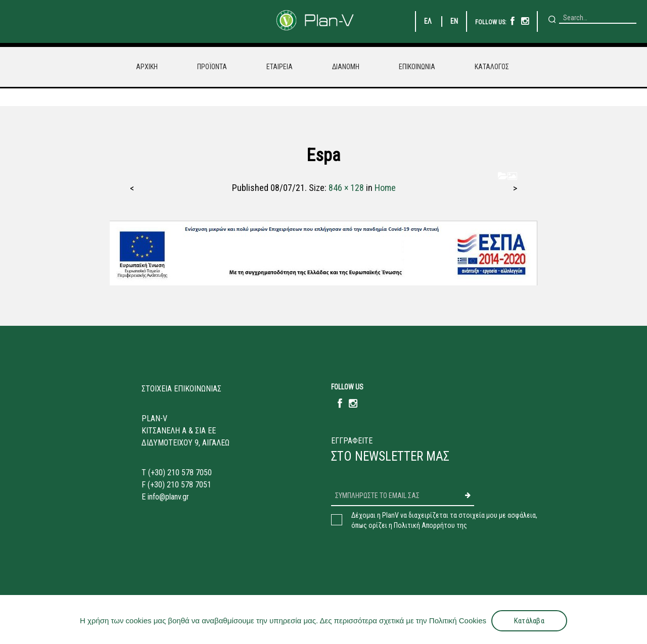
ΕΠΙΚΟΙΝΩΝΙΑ (417, 67)
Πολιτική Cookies (458, 621)
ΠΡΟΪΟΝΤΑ (212, 67)
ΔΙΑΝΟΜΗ (346, 67)
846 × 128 (346, 188)
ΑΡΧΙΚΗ (147, 67)
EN (454, 21)
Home (385, 188)
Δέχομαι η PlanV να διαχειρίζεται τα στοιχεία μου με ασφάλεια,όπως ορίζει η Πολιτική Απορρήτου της (444, 520)
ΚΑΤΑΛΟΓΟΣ (492, 67)
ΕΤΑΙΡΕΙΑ (280, 67)
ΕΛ (428, 21)
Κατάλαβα (529, 621)
